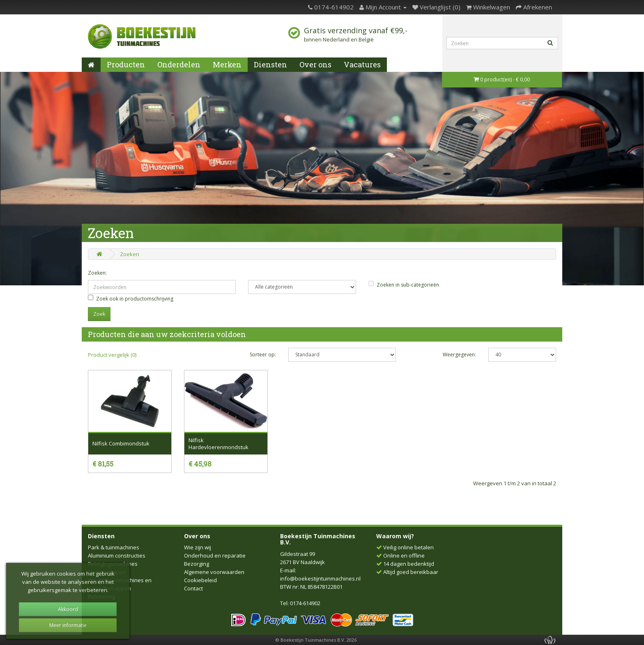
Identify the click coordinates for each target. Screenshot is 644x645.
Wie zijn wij (198, 547)
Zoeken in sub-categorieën (404, 285)
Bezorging (197, 564)
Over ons (315, 64)
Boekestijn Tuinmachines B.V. (318, 539)
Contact (193, 588)
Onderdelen (179, 64)
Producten (126, 64)
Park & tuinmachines (114, 547)
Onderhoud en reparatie (215, 555)
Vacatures (362, 64)
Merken (227, 64)
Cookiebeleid (200, 580)
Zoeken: (97, 273)
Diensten (270, 64)
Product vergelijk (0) (112, 355)
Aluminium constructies (117, 555)
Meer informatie (68, 625)
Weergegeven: (459, 355)
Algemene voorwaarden (214, 572)
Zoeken (130, 254)
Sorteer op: (263, 355)
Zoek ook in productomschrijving (131, 298)
